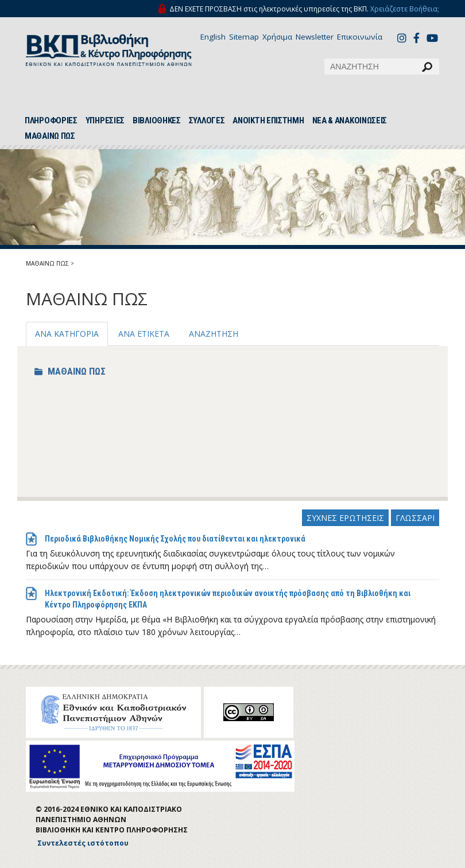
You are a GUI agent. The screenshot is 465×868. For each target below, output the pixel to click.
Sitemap (244, 37)
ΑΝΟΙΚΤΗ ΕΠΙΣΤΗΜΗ (268, 120)
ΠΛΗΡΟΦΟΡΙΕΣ (51, 120)
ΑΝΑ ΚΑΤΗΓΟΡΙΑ (67, 334)
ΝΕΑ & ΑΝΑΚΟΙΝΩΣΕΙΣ (350, 120)
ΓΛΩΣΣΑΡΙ (415, 518)
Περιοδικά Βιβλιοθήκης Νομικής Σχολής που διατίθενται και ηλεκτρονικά (175, 539)
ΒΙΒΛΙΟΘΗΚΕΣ (157, 120)
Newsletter (315, 37)
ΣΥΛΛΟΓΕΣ (207, 120)
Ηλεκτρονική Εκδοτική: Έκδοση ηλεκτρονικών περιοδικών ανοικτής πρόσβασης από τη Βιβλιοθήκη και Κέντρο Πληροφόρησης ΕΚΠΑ (228, 599)
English (213, 37)
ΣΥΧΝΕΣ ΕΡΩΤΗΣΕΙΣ (345, 518)
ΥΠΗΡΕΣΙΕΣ (105, 120)
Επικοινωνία (360, 37)
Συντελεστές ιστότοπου (83, 843)
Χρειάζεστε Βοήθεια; (405, 9)
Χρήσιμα (277, 37)
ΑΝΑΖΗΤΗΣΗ (214, 334)
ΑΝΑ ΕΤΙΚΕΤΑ (144, 334)
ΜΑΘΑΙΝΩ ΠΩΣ (50, 136)
